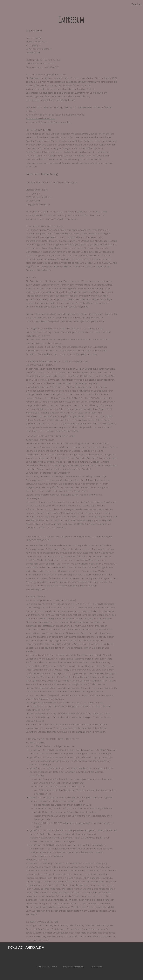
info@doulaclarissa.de (43, 64)
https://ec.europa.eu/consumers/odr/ (75, 82)
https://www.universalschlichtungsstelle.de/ (50, 100)
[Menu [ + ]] (130, 4)
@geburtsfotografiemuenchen (55, 122)
